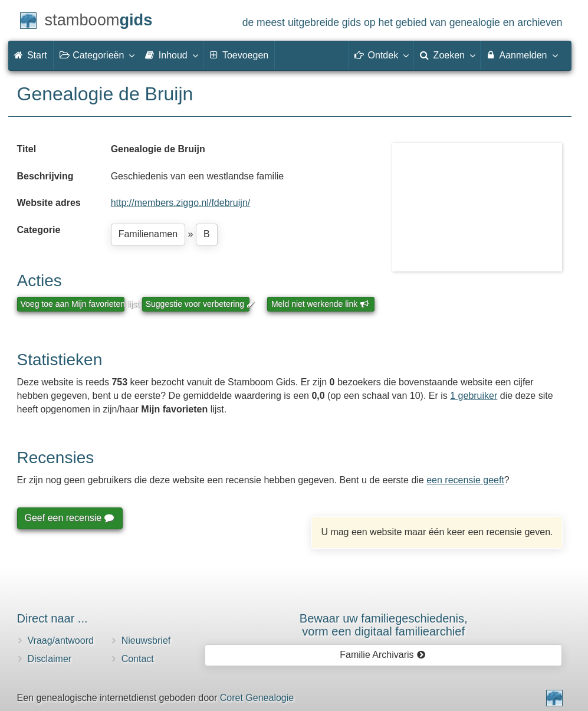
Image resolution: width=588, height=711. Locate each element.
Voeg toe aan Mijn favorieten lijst (73, 304)
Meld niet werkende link (320, 304)
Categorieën (97, 55)
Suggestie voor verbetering (198, 304)
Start (31, 55)
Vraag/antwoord (61, 640)
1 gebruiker (474, 396)
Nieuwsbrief (146, 640)
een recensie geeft (465, 480)
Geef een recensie (69, 518)
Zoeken (447, 55)
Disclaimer (50, 659)
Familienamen (148, 234)
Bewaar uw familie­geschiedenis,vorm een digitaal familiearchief (384, 625)
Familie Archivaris (382, 655)
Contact (138, 659)
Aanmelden (522, 55)
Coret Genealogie (257, 698)
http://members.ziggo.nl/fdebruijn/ (181, 203)
